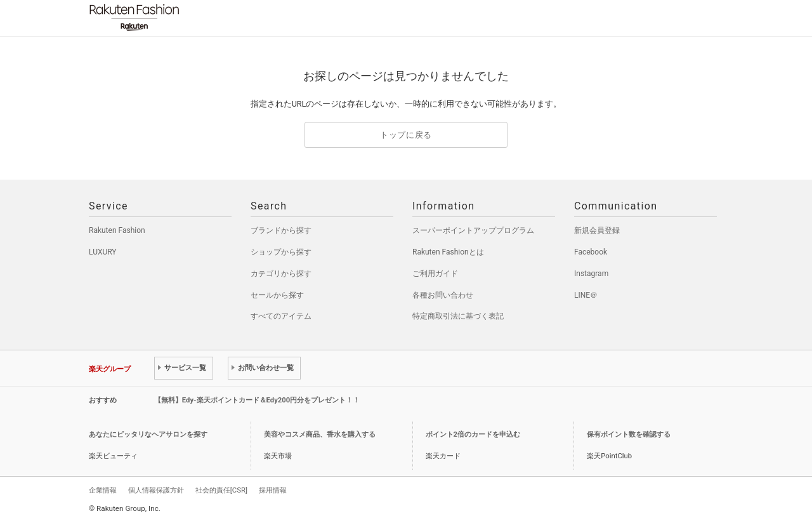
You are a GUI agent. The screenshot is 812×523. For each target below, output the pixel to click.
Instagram (591, 274)
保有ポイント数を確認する (629, 434)
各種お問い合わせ (443, 295)
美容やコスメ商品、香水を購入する (320, 434)
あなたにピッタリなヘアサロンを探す (148, 434)
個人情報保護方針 (156, 490)
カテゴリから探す (281, 274)
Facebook (591, 252)
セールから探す (277, 295)
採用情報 (273, 490)
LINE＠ (586, 295)
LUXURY (103, 252)
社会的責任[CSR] (221, 490)
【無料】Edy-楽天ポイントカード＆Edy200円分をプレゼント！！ (257, 400)
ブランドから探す (281, 230)
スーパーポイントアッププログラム (473, 230)
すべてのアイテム (281, 316)
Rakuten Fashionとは (448, 252)
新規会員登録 (597, 230)
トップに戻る (406, 135)
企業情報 (103, 490)
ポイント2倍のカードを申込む (473, 434)
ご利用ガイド (435, 274)
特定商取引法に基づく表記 (458, 316)
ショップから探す (281, 252)
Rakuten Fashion (187, 17)
